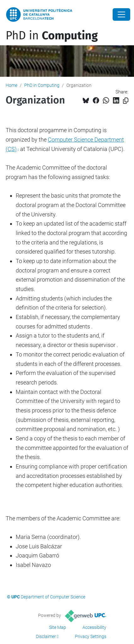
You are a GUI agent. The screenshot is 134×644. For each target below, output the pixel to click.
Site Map (58, 627)
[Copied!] (126, 101)
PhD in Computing (42, 85)
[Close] (121, 14)
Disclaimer (46, 636)
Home (11, 85)
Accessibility (94, 627)
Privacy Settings (91, 636)
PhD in (52, 36)
